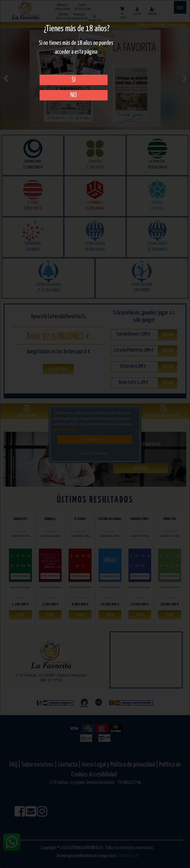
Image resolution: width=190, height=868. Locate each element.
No (73, 95)
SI (73, 80)
